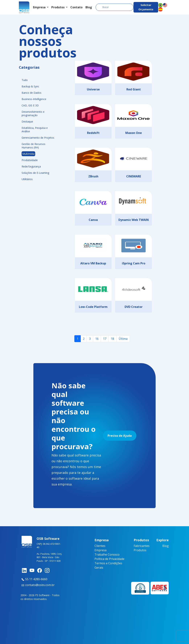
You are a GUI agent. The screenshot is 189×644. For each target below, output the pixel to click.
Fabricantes (142, 546)
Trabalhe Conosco (107, 554)
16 (97, 339)
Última (123, 339)
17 (105, 339)
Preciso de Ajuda (120, 436)
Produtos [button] (58, 7)
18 (112, 339)
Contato (76, 7)
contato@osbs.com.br (38, 585)
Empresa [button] (40, 7)
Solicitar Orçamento (146, 7)
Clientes (100, 546)
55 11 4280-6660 (34, 579)
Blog (89, 7)
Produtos (140, 550)
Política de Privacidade (109, 559)
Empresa (100, 550)
